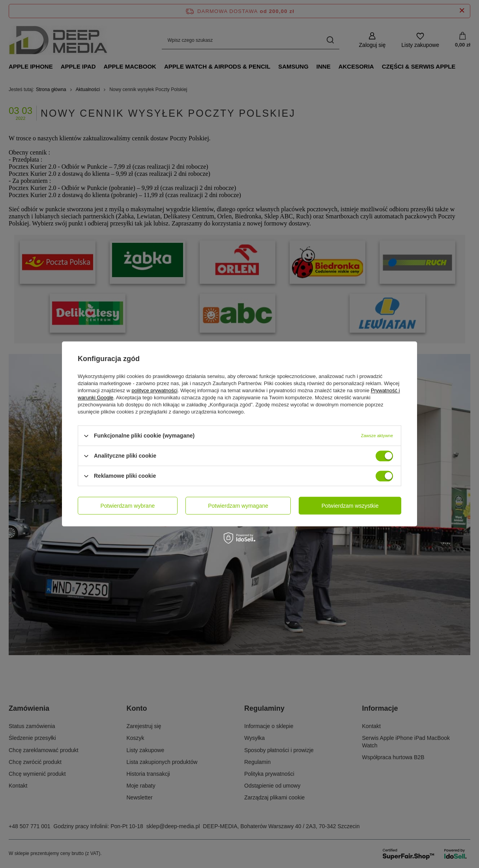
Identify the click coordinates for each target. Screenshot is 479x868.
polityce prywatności (155, 390)
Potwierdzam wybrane (128, 506)
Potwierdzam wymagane (238, 506)
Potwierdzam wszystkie (350, 506)
